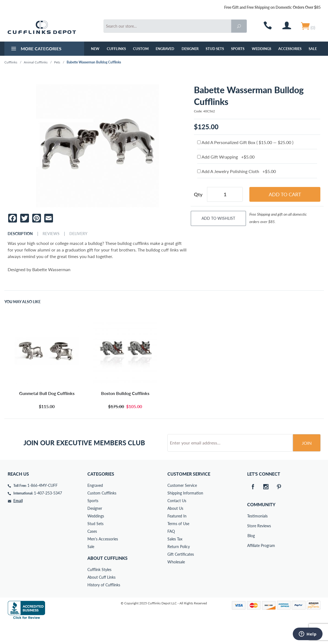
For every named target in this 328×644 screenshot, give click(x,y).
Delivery (78, 234)
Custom (141, 49)
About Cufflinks (107, 579)
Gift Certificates (181, 575)
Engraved (165, 49)
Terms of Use (178, 544)
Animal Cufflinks (36, 62)
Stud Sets (215, 49)
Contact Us (177, 521)
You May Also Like (23, 302)
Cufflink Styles (99, 590)
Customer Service (182, 506)
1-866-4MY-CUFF (42, 506)
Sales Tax (175, 560)
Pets (57, 62)
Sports (238, 49)
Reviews (51, 234)
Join (307, 464)
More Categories (36, 49)
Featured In (177, 537)
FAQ (171, 552)
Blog (251, 556)
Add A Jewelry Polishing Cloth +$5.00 (237, 171)
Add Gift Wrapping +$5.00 (226, 157)
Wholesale (176, 583)
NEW (95, 49)
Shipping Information (185, 514)
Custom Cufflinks (102, 514)
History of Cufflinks (104, 606)
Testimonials (251, 537)
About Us (175, 529)
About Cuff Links (101, 598)
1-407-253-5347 (48, 514)
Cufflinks (116, 49)
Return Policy (179, 567)
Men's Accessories (103, 560)
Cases (92, 552)
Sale (313, 49)
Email (18, 521)
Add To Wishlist (218, 218)
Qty (198, 194)
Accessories (290, 49)
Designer (190, 49)
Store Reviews (251, 547)
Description (20, 234)
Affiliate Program (251, 566)
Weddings (261, 49)
